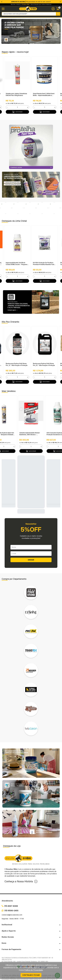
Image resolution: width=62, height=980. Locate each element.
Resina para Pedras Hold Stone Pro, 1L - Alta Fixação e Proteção (17, 353)
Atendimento (7, 889)
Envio (4, 931)
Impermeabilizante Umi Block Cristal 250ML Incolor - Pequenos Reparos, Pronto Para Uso (17, 252)
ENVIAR (31, 548)
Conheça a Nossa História (19, 870)
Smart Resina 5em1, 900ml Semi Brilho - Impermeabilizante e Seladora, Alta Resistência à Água (44, 95)
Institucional (7, 913)
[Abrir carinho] (58, 9)
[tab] (29, 43)
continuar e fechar (31, 975)
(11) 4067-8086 (11, 894)
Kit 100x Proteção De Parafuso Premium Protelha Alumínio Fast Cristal (44, 252)
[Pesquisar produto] (58, 14)
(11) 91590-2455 (11, 899)
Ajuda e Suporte (9, 919)
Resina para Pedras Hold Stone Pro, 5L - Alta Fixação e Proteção (44, 353)
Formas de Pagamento (11, 937)
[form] (17, 107)
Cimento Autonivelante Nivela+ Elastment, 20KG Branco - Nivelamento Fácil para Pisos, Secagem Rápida (30, 422)
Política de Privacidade (34, 970)
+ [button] (28, 107)
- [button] (7, 107)
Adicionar (17, 112)
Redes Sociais (8, 925)
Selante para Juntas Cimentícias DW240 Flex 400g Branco (16, 94)
